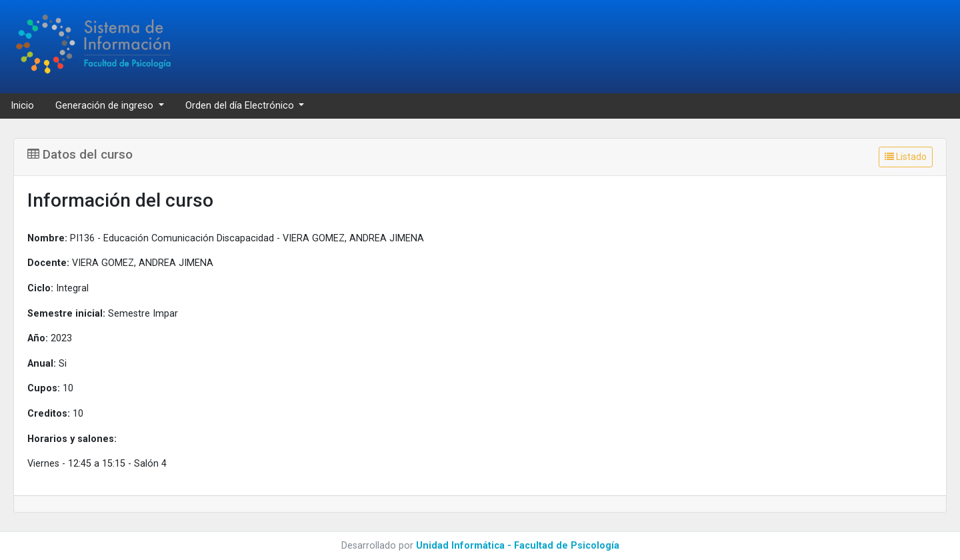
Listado (906, 157)
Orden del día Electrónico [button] (241, 106)
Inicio (22, 106)
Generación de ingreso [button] (106, 106)
